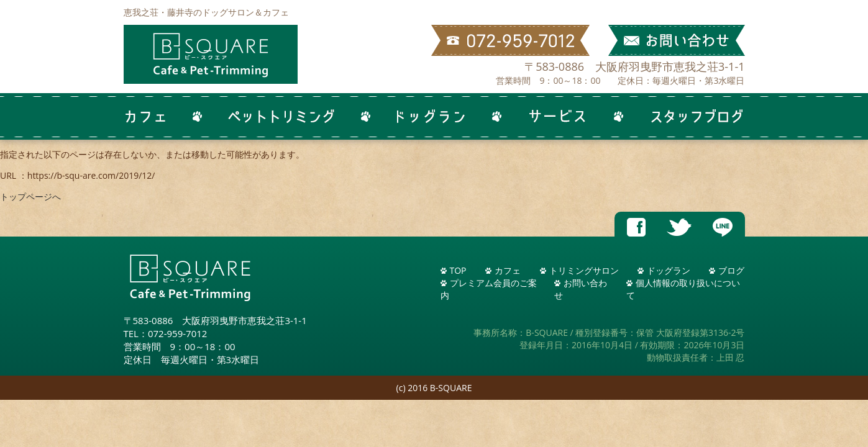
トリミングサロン (584, 270)
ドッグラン (669, 270)
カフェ (508, 270)
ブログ (731, 270)
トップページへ (30, 196)
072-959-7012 (177, 333)
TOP (458, 270)
